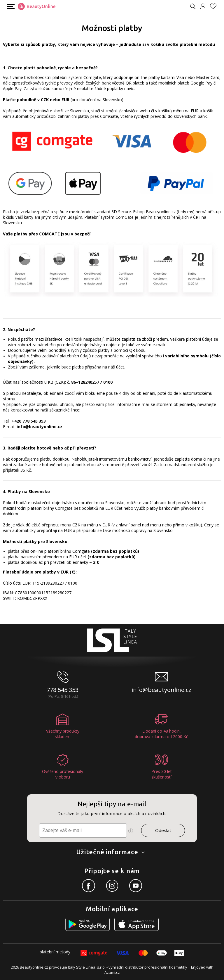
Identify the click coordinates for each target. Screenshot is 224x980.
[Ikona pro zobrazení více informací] (131, 831)
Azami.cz (112, 972)
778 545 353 (63, 690)
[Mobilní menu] (10, 6)
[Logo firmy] (37, 6)
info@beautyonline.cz (161, 690)
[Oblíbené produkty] (216, 6)
